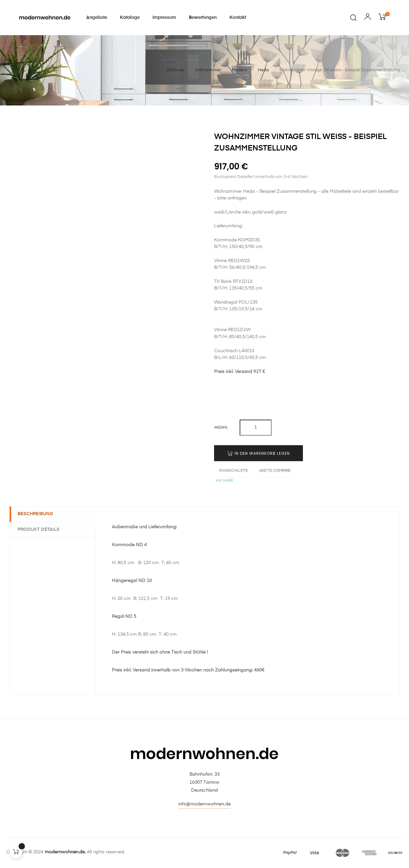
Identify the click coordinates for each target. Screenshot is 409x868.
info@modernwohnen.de (204, 804)
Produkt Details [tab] (40, 530)
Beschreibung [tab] (37, 514)
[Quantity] (256, 428)
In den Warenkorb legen (259, 453)
